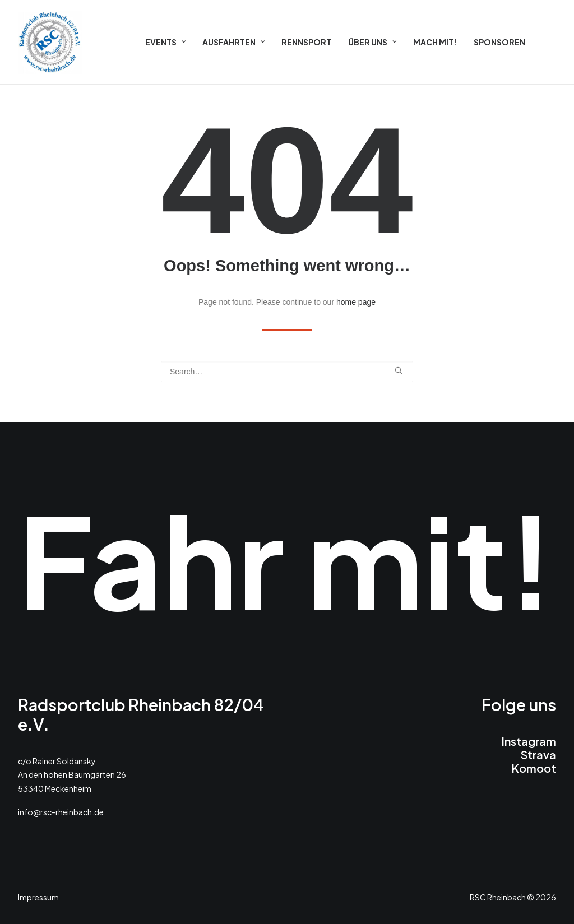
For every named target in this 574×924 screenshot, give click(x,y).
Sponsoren (499, 42)
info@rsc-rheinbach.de (61, 812)
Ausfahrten (233, 42)
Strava (538, 754)
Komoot (534, 768)
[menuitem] (165, 42)
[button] (399, 370)
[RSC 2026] (50, 42)
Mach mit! (435, 42)
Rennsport (306, 42)
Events (165, 42)
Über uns (372, 42)
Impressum (38, 897)
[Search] (287, 372)
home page (356, 302)
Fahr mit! (286, 559)
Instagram (529, 741)
